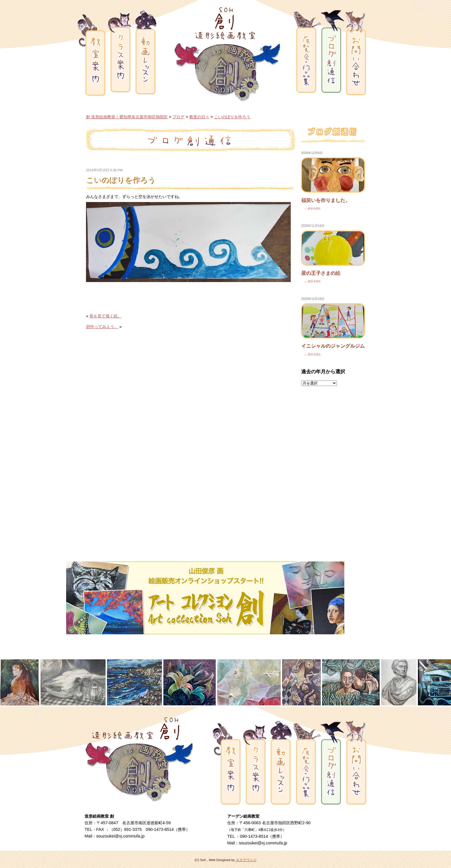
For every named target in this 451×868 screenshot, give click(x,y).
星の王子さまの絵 (321, 273)
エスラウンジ (246, 860)
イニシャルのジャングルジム (333, 346)
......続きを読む (311, 208)
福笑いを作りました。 (326, 200)
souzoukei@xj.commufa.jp (120, 836)
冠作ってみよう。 (102, 327)
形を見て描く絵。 (106, 316)
